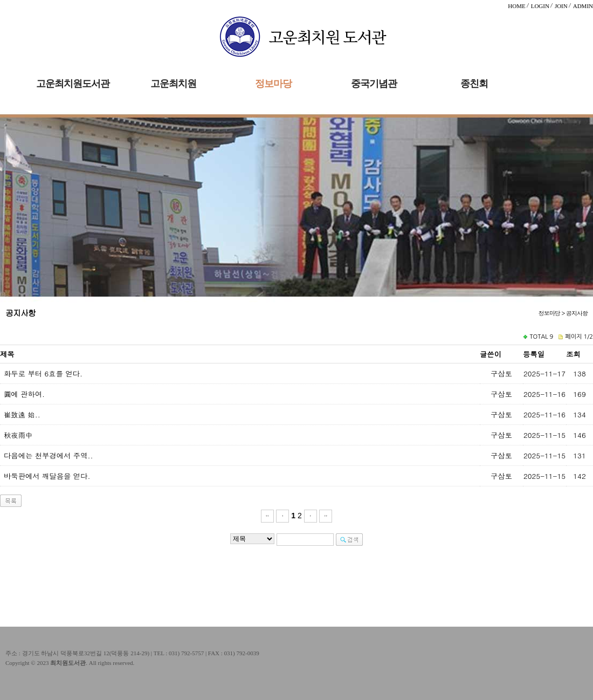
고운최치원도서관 (73, 84)
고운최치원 (173, 84)
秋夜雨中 (18, 435)
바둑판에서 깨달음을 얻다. (47, 476)
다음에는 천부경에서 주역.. (49, 455)
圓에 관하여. (24, 394)
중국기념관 (374, 84)
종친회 (474, 84)
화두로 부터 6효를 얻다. (43, 373)
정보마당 (273, 84)
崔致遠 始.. (22, 414)
